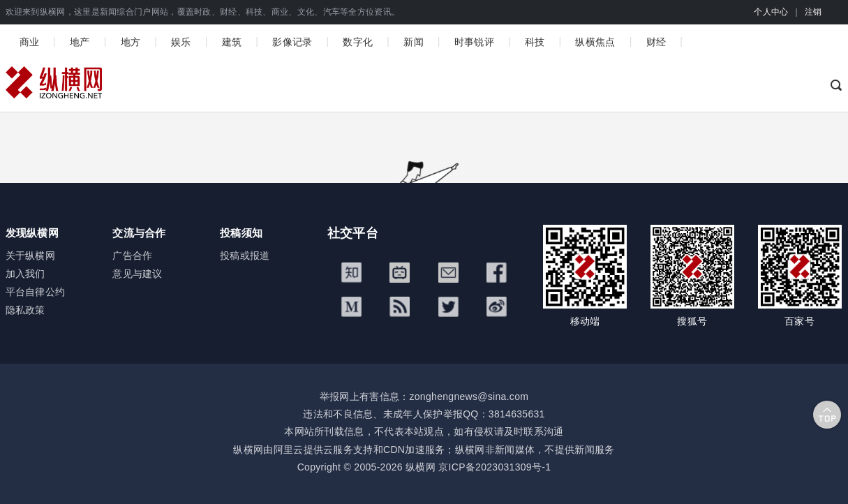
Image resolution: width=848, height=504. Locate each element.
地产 (80, 42)
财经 (656, 42)
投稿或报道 (245, 255)
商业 (30, 42)
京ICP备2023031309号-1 (494, 467)
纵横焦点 (595, 42)
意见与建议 (137, 274)
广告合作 (132, 255)
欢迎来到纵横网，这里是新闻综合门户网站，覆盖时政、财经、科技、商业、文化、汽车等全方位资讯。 (203, 12)
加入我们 (25, 274)
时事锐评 (474, 42)
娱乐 (181, 42)
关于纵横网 (31, 255)
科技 (535, 42)
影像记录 (292, 42)
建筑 (232, 42)
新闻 (414, 42)
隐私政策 (25, 310)
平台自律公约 (36, 292)
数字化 (358, 42)
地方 (131, 42)
